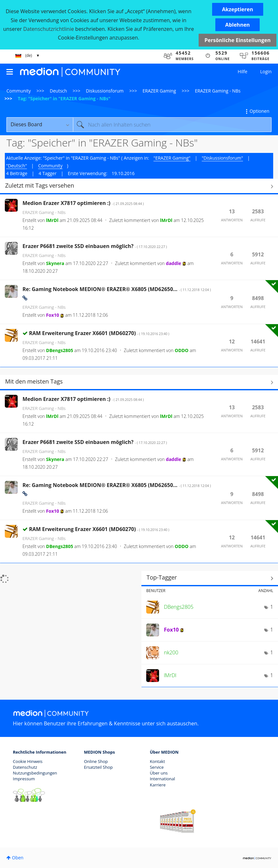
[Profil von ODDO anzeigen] (182, 350)
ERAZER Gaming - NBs (218, 91)
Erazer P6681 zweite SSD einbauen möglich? (95, 246)
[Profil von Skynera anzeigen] (55, 263)
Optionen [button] (260, 111)
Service (157, 767)
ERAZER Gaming (159, 91)
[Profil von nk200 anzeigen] (171, 652)
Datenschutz (25, 767)
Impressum (24, 779)
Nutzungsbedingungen (35, 773)
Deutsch (58, 91)
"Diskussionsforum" (222, 158)
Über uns (159, 773)
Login (266, 71)
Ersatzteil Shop (98, 767)
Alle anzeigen (139, 186)
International (162, 779)
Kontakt (157, 761)
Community (19, 91)
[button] (238, 9)
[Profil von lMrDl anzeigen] (52, 220)
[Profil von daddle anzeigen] (174, 263)
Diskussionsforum (105, 91)
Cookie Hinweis (28, 761)
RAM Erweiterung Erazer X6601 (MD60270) (99, 333)
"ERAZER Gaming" (172, 158)
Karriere (158, 785)
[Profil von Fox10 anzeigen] (52, 315)
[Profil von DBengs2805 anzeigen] (59, 350)
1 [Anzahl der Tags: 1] (272, 607)
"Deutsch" (17, 166)
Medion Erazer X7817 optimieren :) (83, 203)
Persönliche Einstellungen (238, 40)
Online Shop (96, 761)
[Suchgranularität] (40, 125)
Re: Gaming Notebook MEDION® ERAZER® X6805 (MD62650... (117, 289)
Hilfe (243, 71)
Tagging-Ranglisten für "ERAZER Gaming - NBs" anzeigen (210, 578)
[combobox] (172, 125)
